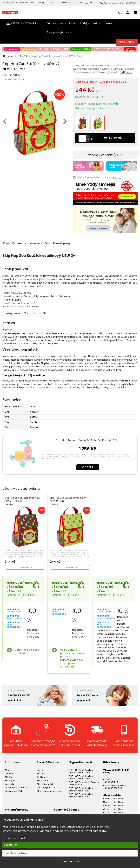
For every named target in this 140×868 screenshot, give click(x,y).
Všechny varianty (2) (105, 155)
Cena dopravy (62, 243)
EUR (89, 3)
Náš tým (98, 23)
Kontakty (79, 2)
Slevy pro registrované (59, 32)
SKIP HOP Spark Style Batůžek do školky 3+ (84, 783)
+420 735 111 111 (111, 782)
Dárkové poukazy (56, 23)
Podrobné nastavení (17, 853)
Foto (47, 243)
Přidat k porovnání (86, 177)
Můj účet (41, 773)
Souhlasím (11, 845)
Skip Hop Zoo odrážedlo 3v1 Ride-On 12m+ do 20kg (88, 440)
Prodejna (42, 2)
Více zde (88, 467)
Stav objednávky (64, 2)
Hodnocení (35, 243)
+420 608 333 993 (113, 788)
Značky (13, 2)
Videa (51, 2)
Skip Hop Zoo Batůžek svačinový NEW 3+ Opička (23, 501)
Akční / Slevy (127, 42)
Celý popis (126, 72)
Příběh (73, 23)
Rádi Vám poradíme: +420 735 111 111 (119, 3)
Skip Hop (19, 79)
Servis (33, 2)
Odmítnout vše (70, 861)
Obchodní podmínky (16, 787)
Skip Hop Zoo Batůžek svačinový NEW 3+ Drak (68, 501)
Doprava (23, 2)
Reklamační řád (13, 791)
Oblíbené (42, 777)
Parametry (19, 243)
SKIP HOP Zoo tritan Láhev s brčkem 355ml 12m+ (83, 771)
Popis (7, 243)
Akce (6, 2)
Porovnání (42, 780)
